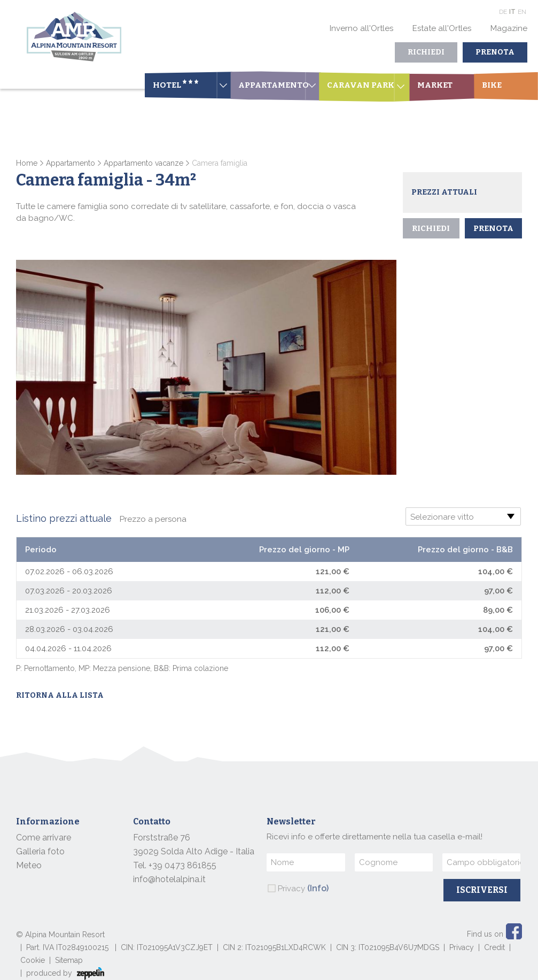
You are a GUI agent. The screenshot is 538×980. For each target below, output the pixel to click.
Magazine (509, 28)
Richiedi (426, 52)
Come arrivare (44, 838)
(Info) (318, 888)
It (512, 12)
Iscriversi (482, 890)
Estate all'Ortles (442, 28)
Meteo (29, 865)
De (503, 12)
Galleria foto (40, 851)
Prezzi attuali (444, 192)
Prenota (495, 52)
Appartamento (71, 163)
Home (27, 163)
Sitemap (69, 960)
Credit (494, 947)
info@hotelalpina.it (169, 879)
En (522, 12)
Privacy (303, 888)
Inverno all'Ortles (361, 28)
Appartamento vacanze (143, 163)
